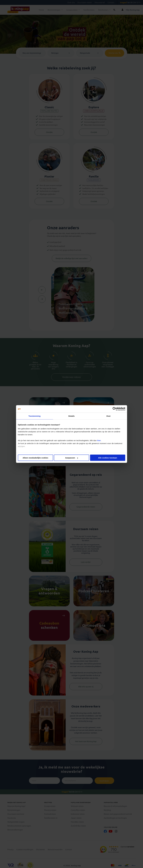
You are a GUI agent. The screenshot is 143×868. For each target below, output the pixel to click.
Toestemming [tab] (35, 416)
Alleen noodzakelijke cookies (35, 458)
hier (99, 440)
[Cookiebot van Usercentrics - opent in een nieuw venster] (114, 409)
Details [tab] (72, 416)
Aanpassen (72, 458)
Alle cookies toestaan (108, 458)
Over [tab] (109, 416)
